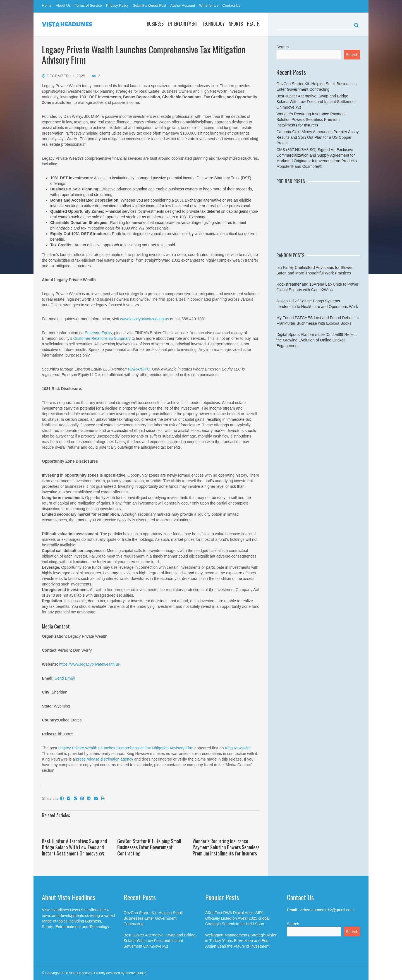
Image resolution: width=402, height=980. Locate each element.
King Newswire (238, 748)
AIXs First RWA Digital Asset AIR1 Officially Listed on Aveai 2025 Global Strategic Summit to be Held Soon (237, 918)
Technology (213, 24)
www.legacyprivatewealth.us (144, 319)
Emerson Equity (98, 333)
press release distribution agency (105, 759)
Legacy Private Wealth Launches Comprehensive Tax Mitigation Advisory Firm (126, 748)
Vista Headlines (81, 973)
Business (155, 24)
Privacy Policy (117, 5)
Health (253, 24)
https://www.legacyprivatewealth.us (89, 664)
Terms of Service (88, 5)
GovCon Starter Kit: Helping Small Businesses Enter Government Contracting (149, 847)
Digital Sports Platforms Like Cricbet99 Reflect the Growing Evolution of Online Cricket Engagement (316, 340)
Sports (236, 24)
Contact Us (231, 5)
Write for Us (209, 5)
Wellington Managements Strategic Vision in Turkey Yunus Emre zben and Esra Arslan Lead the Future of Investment (241, 941)
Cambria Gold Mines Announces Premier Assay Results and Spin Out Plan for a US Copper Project (318, 137)
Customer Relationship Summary (102, 338)
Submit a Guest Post (149, 5)
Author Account (183, 5)
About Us (63, 5)
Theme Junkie (136, 973)
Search (283, 47)
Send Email (65, 678)
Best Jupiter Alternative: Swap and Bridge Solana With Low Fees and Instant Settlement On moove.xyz (74, 847)
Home (47, 5)
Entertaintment (183, 24)
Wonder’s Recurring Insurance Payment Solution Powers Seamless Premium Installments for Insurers (226, 847)
